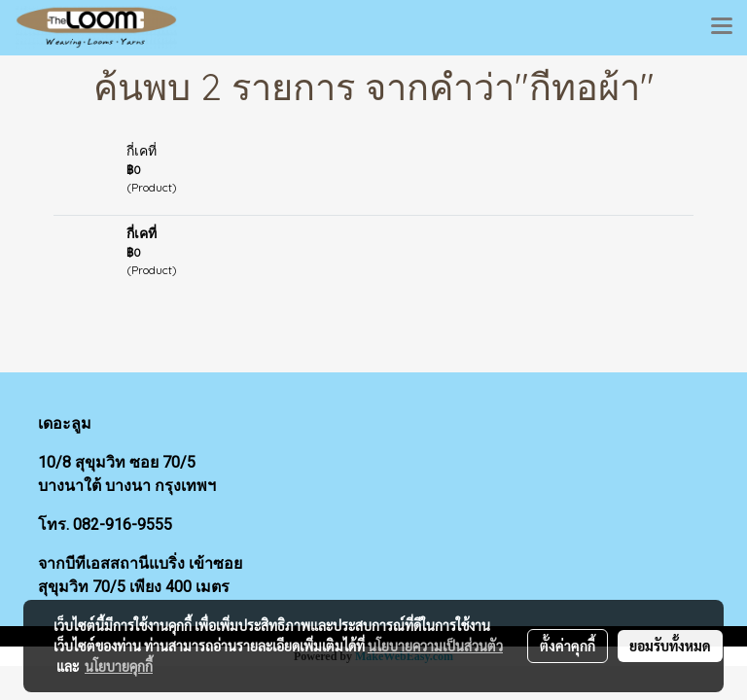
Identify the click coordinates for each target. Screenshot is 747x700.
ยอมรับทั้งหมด (670, 646)
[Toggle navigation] (722, 27)
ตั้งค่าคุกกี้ (568, 646)
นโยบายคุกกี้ (119, 666)
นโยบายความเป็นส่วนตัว (435, 646)
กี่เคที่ (142, 151)
